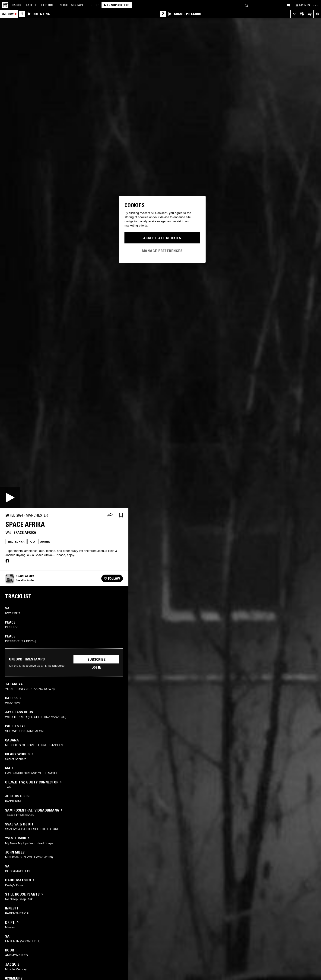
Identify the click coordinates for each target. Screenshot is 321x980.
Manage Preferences (162, 251)
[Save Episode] (121, 515)
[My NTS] (302, 5)
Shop (95, 5)
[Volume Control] (317, 14)
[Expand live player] (294, 14)
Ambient (46, 542)
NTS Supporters (117, 5)
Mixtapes (72, 5)
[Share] (110, 515)
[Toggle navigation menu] (315, 5)
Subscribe (96, 659)
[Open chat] (288, 5)
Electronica (16, 542)
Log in (96, 667)
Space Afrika (25, 532)
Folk (32, 542)
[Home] (5, 5)
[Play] (10, 498)
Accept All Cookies (162, 238)
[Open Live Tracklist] (310, 14)
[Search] (246, 5)
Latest (31, 5)
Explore (47, 5)
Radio (16, 5)
